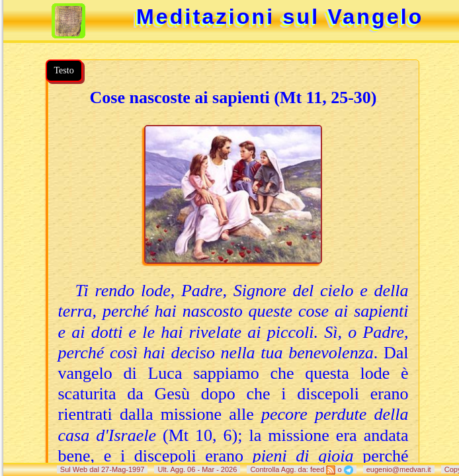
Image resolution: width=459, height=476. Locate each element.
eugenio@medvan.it (399, 469)
